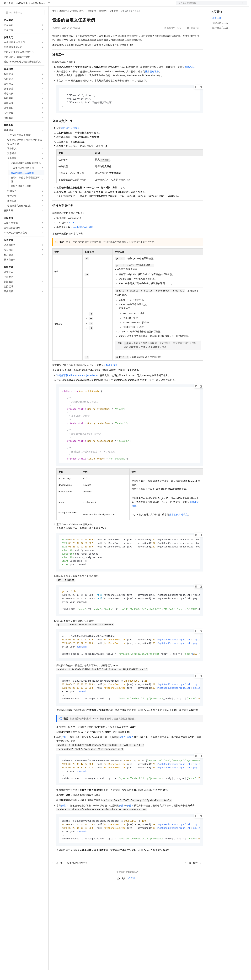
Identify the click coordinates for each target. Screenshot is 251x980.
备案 (214, 5)
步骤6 (130, 825)
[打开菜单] (5, 5)
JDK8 (71, 234)
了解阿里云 (107, 5)
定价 (70, 5)
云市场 (79, 5)
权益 (62, 5)
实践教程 (92, 21)
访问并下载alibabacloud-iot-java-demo (77, 387)
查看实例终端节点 (179, 529)
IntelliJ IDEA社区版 (83, 238)
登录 (242, 5)
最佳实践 (103, 21)
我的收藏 (195, 38)
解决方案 (52, 5)
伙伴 (88, 5)
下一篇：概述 (193, 883)
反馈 (131, 899)
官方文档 (8, 14)
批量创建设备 (152, 82)
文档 (208, 5)
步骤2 (64, 756)
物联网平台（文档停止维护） (31, 14)
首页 (54, 21)
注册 (230, 5)
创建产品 (189, 77)
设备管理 (114, 21)
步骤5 (130, 756)
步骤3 (122, 756)
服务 (95, 5)
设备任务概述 (111, 376)
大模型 (33, 5)
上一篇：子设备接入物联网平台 (70, 883)
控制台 (222, 5)
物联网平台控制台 (70, 139)
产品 (42, 5)
